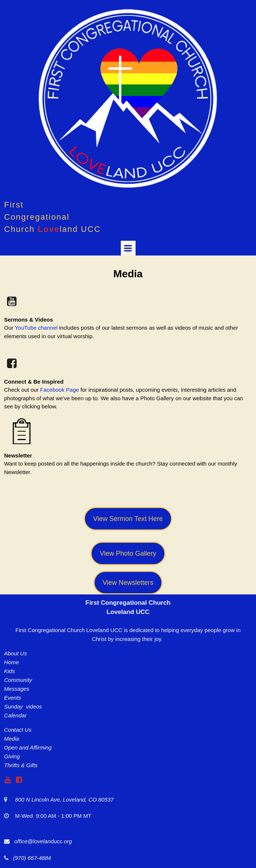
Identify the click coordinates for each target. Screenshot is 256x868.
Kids (9, 671)
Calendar (15, 715)
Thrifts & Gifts (21, 765)
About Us (16, 653)
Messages (17, 689)
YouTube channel (36, 328)
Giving (12, 756)
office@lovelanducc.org (43, 841)
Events (13, 698)
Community (18, 680)
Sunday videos (23, 706)
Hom (10, 662)
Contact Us (18, 730)
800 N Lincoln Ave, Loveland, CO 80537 (61, 800)
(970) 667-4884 (30, 858)
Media (12, 739)
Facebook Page (60, 390)
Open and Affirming (28, 747)
